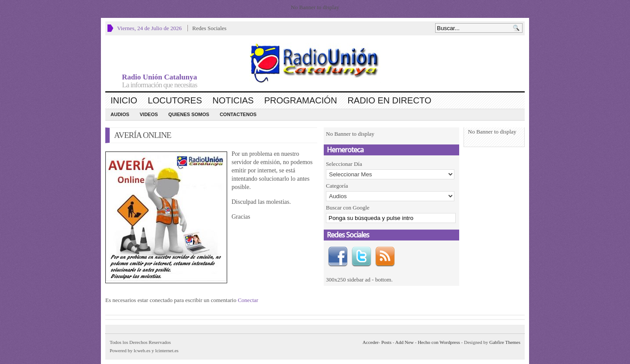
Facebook (338, 257)
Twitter (361, 257)
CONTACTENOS (238, 114)
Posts (386, 342)
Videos (149, 114)
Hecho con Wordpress (439, 342)
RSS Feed (385, 257)
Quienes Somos (189, 114)
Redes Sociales (209, 28)
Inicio (124, 100)
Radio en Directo (389, 100)
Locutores (175, 100)
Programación (301, 100)
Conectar (248, 300)
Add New (405, 342)
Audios (120, 114)
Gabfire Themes (505, 342)
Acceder (370, 342)
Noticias (233, 100)
